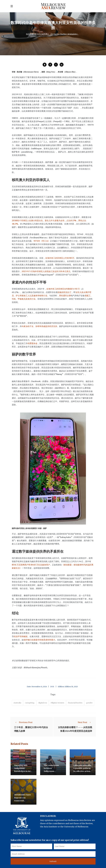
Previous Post (23, 722)
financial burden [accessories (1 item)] (75, 703)
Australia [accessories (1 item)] (17, 703)
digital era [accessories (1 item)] (43, 703)
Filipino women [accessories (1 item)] (57, 703)
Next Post (85, 722)
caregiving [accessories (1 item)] (30, 703)
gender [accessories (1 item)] (89, 703)
